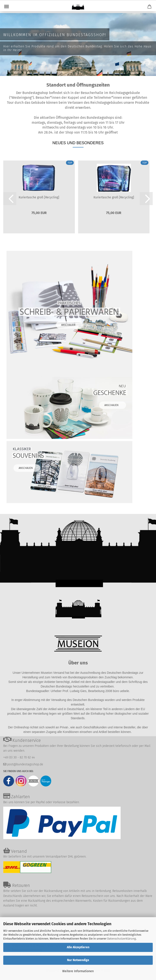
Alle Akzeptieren (78, 947)
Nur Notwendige (78, 960)
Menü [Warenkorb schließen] (7, 7)
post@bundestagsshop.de (25, 764)
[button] (10, 199)
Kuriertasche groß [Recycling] (39, 197)
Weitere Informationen (78, 971)
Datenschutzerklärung (122, 939)
